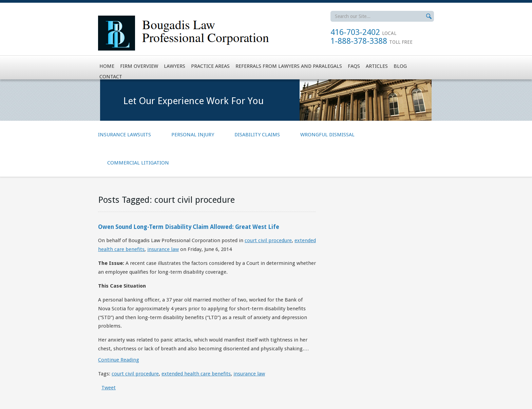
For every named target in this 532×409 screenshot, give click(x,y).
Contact (111, 77)
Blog (400, 66)
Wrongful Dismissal (327, 135)
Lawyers (175, 66)
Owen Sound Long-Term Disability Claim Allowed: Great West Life (189, 227)
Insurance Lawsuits (125, 135)
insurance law (163, 249)
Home (107, 66)
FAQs (354, 66)
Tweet (109, 388)
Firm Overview (139, 66)
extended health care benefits (196, 374)
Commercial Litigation (138, 163)
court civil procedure (268, 240)
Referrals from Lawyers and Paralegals (289, 66)
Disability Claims (257, 135)
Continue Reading (119, 360)
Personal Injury (193, 135)
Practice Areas (210, 66)
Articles (377, 66)
